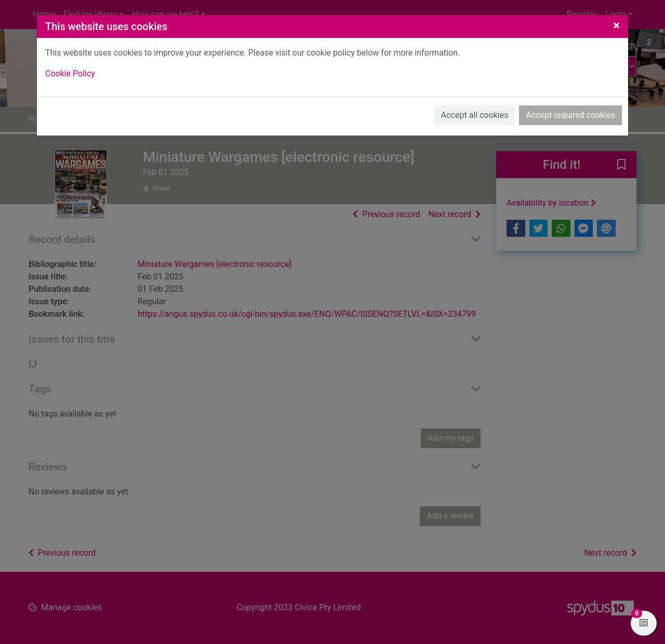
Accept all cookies (475, 115)
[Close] (616, 25)
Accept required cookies (570, 115)
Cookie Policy (70, 73)
